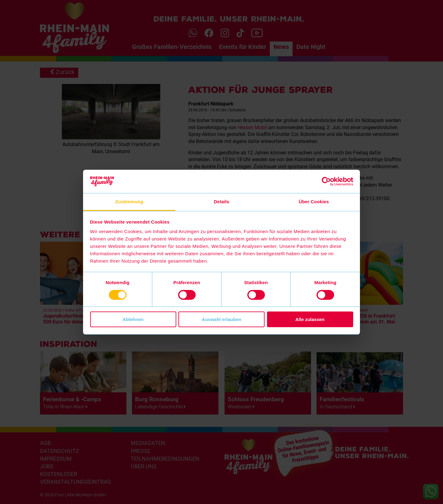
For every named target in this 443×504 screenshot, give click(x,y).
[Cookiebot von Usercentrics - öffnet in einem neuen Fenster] (326, 181)
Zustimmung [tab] (129, 202)
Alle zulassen (310, 319)
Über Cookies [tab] (314, 202)
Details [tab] (221, 202)
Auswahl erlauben (221, 319)
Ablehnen (133, 319)
